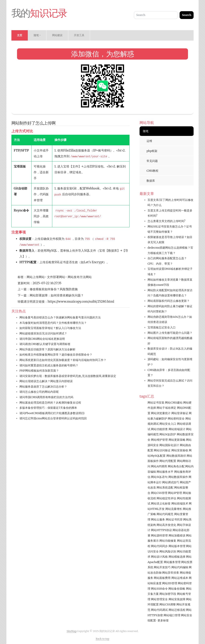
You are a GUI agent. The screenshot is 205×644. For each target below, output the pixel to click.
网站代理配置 (168, 461)
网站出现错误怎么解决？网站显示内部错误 (46, 381)
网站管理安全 (159, 599)
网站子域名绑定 (166, 408)
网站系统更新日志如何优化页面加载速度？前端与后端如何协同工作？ (63, 360)
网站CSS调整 (168, 604)
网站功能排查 (159, 429)
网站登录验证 (180, 413)
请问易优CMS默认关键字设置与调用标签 (45, 344)
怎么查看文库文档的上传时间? (166, 221)
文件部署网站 (56, 277)
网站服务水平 (165, 472)
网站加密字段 (168, 594)
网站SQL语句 (159, 477)
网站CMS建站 (174, 403)
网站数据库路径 (176, 456)
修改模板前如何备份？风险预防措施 (54, 289)
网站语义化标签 (161, 503)
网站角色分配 (176, 466)
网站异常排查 (171, 573)
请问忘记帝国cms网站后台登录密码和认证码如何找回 (53, 418)
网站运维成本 (180, 578)
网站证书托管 (174, 519)
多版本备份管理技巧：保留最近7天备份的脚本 (48, 408)
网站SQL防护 (168, 434)
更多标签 (163, 620)
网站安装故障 (177, 599)
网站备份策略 (177, 589)
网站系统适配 (165, 487)
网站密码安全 (176, 419)
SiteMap (72, 631)
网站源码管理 (159, 535)
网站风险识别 (168, 551)
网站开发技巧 (162, 567)
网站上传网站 (36, 277)
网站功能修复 (168, 541)
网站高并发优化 (166, 525)
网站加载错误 (177, 535)
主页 (20, 35)
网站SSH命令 (159, 589)
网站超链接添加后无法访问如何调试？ (43, 333)
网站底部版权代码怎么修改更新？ (169, 301)
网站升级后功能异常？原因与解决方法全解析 (47, 349)
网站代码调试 (159, 610)
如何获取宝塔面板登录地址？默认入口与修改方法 (50, 328)
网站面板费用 (162, 578)
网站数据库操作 (178, 477)
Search (187, 15)
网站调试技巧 (171, 482)
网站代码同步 (159, 546)
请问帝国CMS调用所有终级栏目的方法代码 (46, 397)
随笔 (146, 131)
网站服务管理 (172, 562)
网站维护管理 (159, 440)
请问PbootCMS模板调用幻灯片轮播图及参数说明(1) (52, 413)
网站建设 (57, 35)
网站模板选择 (177, 557)
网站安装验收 (180, 450)
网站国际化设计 (169, 445)
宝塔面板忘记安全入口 (162, 327)
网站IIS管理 (170, 583)
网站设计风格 (159, 557)
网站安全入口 (168, 424)
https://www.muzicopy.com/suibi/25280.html (81, 302)
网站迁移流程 (177, 610)
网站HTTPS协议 (161, 530)
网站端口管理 (172, 615)
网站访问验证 (162, 450)
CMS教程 (152, 171)
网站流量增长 (174, 509)
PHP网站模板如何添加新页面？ (39, 371)
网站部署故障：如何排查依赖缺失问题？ (57, 295)
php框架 (152, 151)
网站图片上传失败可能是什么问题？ (170, 333)
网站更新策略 (177, 440)
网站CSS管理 (159, 493)
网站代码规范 (165, 514)
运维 (149, 141)
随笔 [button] (36, 35)
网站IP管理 (175, 493)
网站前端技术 (180, 503)
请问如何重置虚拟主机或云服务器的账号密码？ (49, 365)
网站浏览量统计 (161, 413)
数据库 (151, 181)
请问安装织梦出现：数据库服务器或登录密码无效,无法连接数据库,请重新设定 (68, 376)
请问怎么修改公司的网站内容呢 (39, 392)
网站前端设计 (177, 429)
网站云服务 (158, 519)
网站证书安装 (156, 403)
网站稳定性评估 (166, 498)
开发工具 (79, 35)
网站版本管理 (177, 546)
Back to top (102, 639)
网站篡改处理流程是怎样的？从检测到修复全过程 (50, 403)
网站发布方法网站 (79, 277)
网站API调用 (159, 466)
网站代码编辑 (180, 567)
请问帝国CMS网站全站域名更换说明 (42, 339)
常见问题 (152, 161)
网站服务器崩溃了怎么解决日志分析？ (43, 387)
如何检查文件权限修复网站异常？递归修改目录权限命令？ (56, 355)
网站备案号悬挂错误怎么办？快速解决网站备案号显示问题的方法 (60, 317)
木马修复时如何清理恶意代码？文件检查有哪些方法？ (53, 323)
